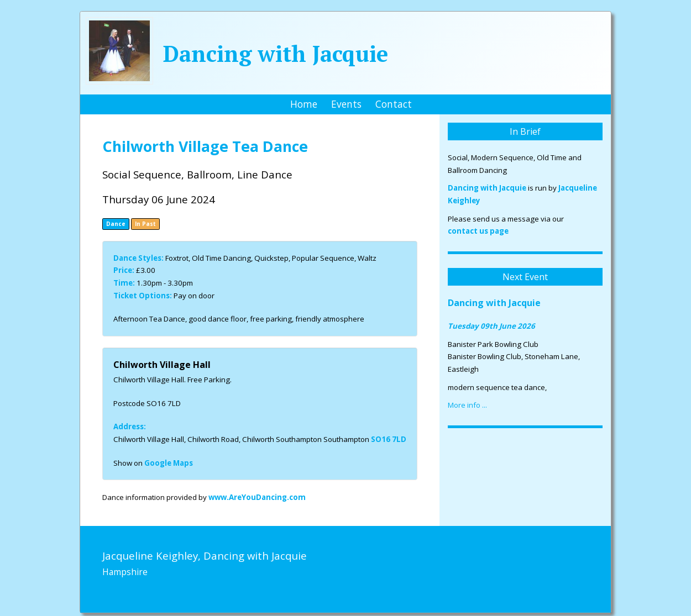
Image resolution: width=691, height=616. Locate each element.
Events (346, 104)
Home (304, 104)
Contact (394, 104)
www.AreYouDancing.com (257, 497)
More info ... (467, 405)
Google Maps (169, 463)
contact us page (478, 231)
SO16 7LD (389, 439)
